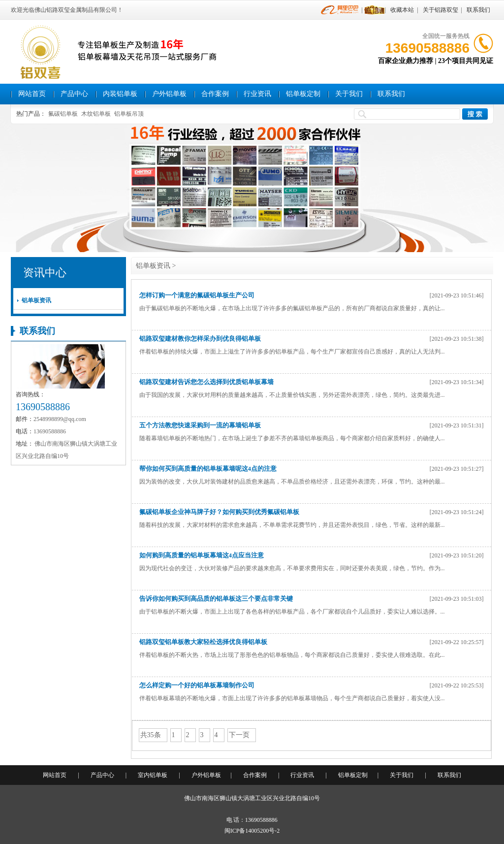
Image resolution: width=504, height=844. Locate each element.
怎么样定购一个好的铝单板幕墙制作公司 (197, 685)
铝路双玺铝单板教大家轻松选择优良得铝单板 (203, 642)
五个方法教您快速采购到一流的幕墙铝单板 (200, 425)
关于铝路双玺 (441, 10)
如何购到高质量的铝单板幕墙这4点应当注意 (202, 555)
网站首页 (32, 94)
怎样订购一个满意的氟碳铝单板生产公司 (197, 295)
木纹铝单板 (96, 114)
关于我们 (349, 94)
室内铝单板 (153, 775)
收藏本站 (402, 10)
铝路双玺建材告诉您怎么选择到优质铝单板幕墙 (206, 382)
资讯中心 (45, 273)
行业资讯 (257, 94)
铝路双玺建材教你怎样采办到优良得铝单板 (200, 339)
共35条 (151, 735)
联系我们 (478, 10)
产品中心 (74, 94)
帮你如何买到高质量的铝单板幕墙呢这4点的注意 (208, 469)
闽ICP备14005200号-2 (252, 831)
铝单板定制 (303, 94)
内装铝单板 (120, 94)
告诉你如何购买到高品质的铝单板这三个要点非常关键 (216, 599)
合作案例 (215, 94)
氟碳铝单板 (63, 114)
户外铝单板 (169, 94)
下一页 (239, 735)
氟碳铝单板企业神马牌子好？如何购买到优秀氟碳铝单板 (219, 512)
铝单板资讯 (36, 300)
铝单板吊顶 (129, 114)
